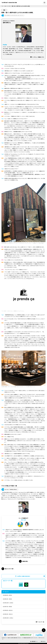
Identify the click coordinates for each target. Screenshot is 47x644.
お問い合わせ (43, 641)
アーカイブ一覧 (40, 622)
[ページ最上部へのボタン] (44, 630)
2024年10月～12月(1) (8, 618)
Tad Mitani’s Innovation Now (9, 3)
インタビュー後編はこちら (37, 57)
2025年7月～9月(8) (7, 607)
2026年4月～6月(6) (7, 595)
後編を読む (23, 561)
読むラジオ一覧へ (8, 569)
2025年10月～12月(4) (8, 603)
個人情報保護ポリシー (34, 641)
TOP (2, 6)
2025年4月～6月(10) (8, 610)
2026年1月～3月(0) (7, 599)
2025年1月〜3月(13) (8, 614)
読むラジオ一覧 (7, 6)
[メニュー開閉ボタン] (44, 3)
